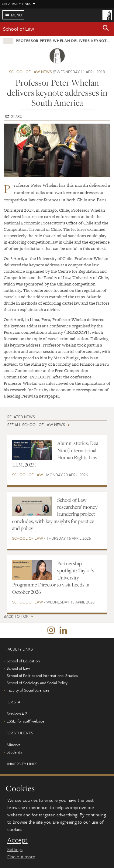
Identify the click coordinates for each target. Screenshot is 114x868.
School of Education (23, 661)
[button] (106, 29)
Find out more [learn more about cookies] (21, 856)
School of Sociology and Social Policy (37, 683)
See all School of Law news (36, 425)
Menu (16, 15)
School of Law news (31, 72)
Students (14, 752)
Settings (15, 849)
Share (16, 116)
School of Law (19, 29)
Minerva (14, 745)
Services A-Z (17, 714)
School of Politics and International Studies (42, 675)
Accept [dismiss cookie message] (17, 840)
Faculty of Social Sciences (28, 690)
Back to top (16, 616)
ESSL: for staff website (26, 721)
